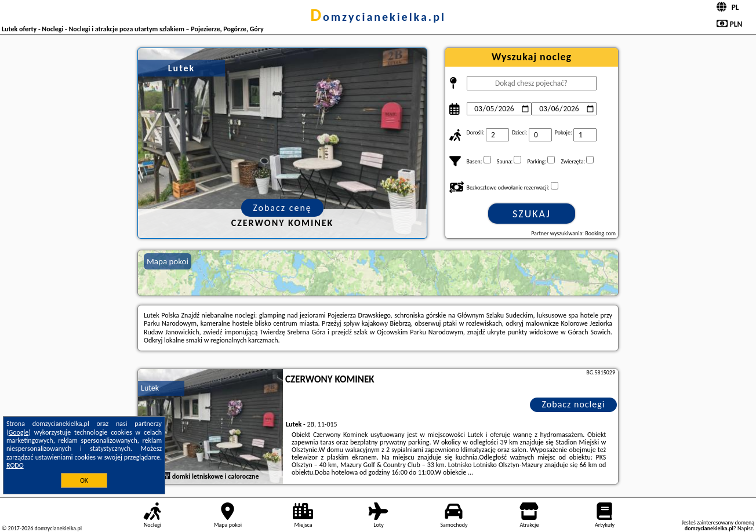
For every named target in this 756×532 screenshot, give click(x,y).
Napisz (745, 528)
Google (19, 432)
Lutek (150, 388)
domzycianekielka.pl (378, 17)
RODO (15, 465)
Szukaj (532, 214)
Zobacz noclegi (574, 404)
